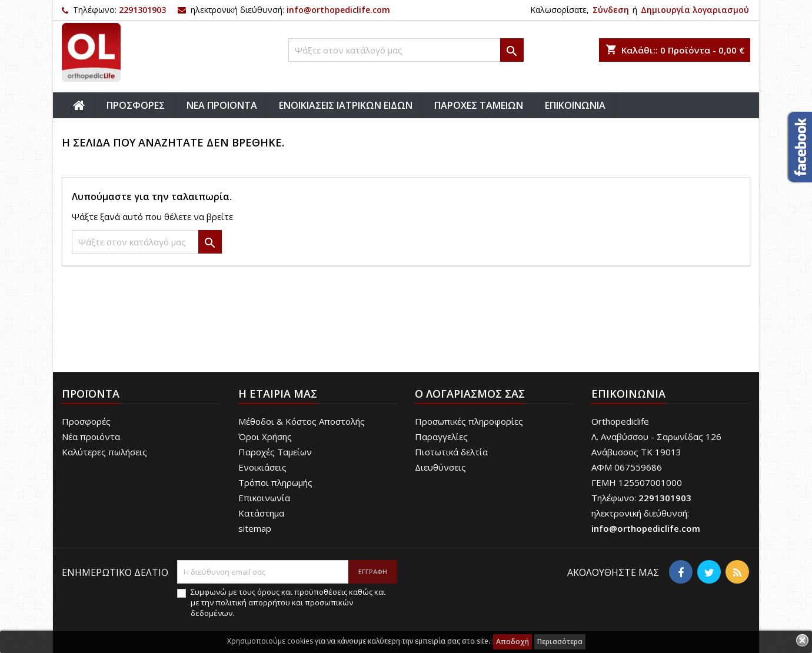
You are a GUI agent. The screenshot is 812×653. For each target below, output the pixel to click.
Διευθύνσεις (440, 467)
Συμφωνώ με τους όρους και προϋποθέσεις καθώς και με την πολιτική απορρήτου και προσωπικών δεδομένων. (288, 602)
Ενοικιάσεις (262, 467)
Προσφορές (86, 421)
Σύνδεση (611, 10)
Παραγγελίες (441, 437)
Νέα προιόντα (91, 437)
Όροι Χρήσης (265, 437)
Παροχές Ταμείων (275, 452)
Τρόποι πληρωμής (275, 482)
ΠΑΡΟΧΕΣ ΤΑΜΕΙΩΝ (479, 105)
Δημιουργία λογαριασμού (695, 10)
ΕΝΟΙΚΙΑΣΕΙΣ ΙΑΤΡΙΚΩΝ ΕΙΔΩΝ (346, 105)
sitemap (255, 528)
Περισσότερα (560, 642)
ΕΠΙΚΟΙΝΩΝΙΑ (575, 105)
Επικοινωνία (264, 498)
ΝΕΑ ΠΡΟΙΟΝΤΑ (222, 105)
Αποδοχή (513, 642)
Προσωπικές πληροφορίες (469, 421)
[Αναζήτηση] (406, 50)
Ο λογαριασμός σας (470, 394)
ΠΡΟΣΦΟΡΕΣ (136, 105)
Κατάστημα (261, 513)
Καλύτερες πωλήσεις (104, 452)
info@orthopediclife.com (338, 10)
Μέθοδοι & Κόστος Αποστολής (302, 421)
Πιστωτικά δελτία (451, 452)
